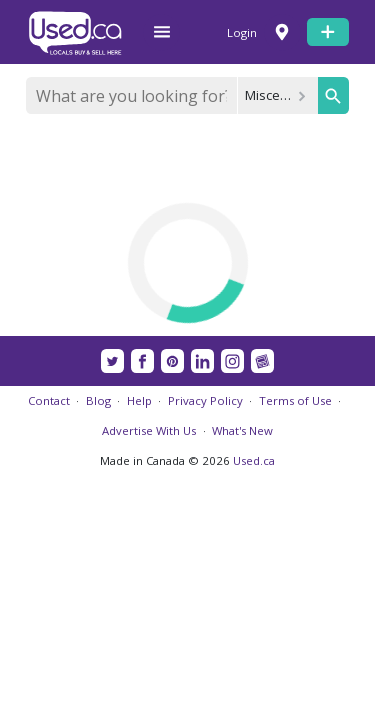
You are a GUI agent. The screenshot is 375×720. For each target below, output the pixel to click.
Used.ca (254, 460)
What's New (242, 430)
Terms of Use (295, 400)
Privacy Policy (205, 400)
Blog (98, 400)
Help (139, 400)
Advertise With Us (149, 430)
